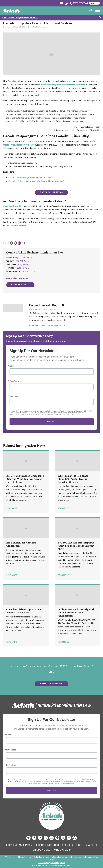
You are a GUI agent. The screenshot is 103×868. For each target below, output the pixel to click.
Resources (67, 845)
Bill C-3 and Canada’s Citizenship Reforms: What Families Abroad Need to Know (25, 479)
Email (12, 366)
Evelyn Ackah (33, 27)
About (79, 845)
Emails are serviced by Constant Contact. (62, 414)
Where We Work (63, 850)
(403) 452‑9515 (22, 261)
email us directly (18, 226)
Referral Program (42, 850)
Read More (12, 508)
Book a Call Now (20, 285)
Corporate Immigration (19, 845)
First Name (14, 381)
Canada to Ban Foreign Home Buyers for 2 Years (31, 177)
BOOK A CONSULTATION (51, 192)
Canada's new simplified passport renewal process (62, 85)
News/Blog (91, 845)
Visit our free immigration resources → (20, 17)
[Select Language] (94, 3)
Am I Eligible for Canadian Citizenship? (21, 544)
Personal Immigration (47, 845)
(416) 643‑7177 (22, 268)
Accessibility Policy (58, 863)
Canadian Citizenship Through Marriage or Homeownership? (36, 181)
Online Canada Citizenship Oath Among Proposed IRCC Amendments (76, 613)
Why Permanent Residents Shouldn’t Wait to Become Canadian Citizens (73, 479)
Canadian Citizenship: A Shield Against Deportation (24, 611)
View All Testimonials (51, 683)
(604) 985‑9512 (24, 264)
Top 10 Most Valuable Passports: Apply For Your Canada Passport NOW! (76, 546)
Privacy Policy (44, 863)
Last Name (14, 396)
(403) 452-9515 (24, 257)
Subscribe (51, 422)
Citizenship (43, 27)
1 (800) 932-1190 (29, 271)
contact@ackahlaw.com (17, 278)
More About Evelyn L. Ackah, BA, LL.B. (47, 325)
